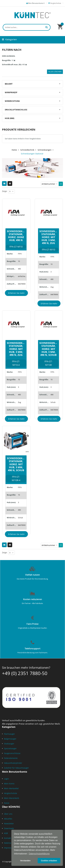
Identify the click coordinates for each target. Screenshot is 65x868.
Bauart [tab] (9, 84)
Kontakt (7, 838)
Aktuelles (8, 819)
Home (14, 150)
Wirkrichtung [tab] (12, 101)
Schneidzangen (45, 150)
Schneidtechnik (27, 150)
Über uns (8, 814)
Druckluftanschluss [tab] (16, 110)
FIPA (20, 254)
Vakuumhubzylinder (13, 763)
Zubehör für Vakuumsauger (16, 768)
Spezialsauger (10, 748)
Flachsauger (9, 734)
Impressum (9, 848)
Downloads (9, 828)
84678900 (22, 284)
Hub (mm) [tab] (10, 118)
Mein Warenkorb (12, 798)
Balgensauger (10, 739)
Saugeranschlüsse (12, 753)
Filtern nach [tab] (12, 50)
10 (19, 261)
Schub (53, 402)
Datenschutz (10, 843)
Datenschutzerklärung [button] (39, 854)
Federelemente (11, 758)
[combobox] (27, 27)
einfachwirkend (22, 276)
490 (19, 269)
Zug (52, 287)
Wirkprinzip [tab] (11, 92)
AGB (6, 833)
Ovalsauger (9, 744)
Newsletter (9, 824)
